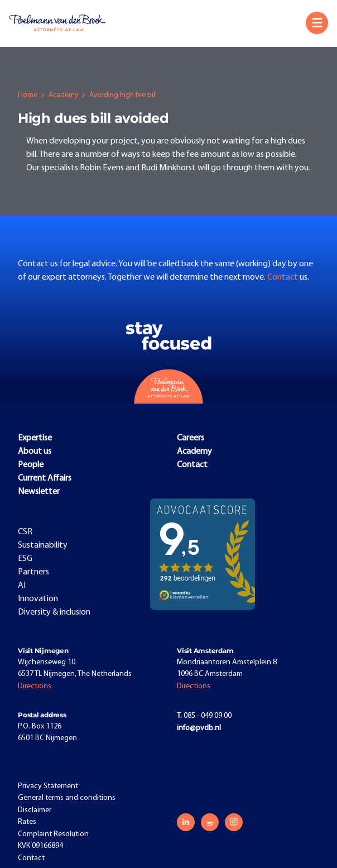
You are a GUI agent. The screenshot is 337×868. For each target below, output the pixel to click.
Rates (27, 822)
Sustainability (43, 545)
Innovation (38, 599)
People (31, 465)
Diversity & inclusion (54, 612)
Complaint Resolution (53, 834)
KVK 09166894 (40, 846)
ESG (25, 559)
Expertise (35, 438)
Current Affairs (45, 478)
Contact (283, 277)
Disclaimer (35, 810)
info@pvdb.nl (199, 728)
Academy (63, 95)
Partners (33, 572)
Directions (35, 686)
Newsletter (39, 492)
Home (28, 95)
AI (22, 586)
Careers (191, 438)
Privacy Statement (48, 786)
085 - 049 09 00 (204, 716)
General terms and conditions (67, 798)
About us (35, 452)
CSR (25, 532)
